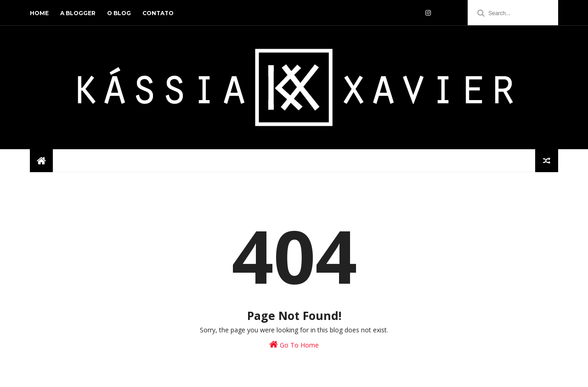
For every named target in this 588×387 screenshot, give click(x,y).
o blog (119, 13)
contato (158, 13)
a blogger (78, 13)
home (39, 13)
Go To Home (294, 345)
